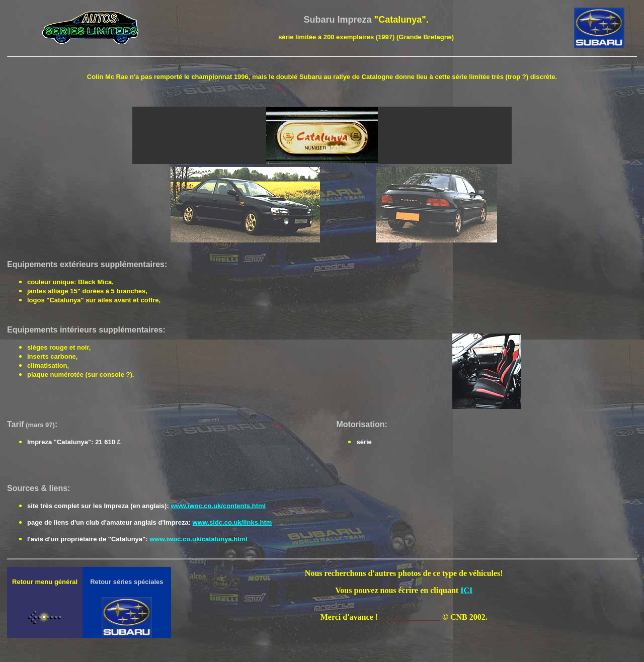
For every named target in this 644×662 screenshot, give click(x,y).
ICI (466, 590)
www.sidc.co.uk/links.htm (232, 522)
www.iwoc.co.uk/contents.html (218, 506)
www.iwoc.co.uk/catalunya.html (198, 539)
